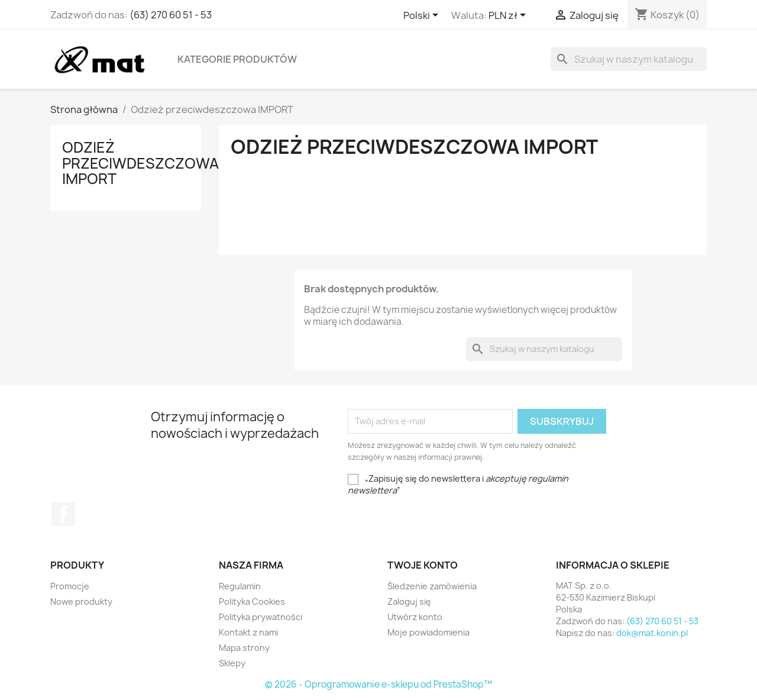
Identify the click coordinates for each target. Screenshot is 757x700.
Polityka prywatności (261, 617)
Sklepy (232, 663)
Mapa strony (244, 648)
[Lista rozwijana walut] (509, 16)
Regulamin (240, 586)
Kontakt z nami (248, 632)
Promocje (70, 586)
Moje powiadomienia (428, 632)
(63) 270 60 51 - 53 (171, 15)
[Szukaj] (629, 59)
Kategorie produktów (237, 59)
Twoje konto (423, 565)
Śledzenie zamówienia (432, 586)
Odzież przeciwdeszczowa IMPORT (140, 163)
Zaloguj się (409, 601)
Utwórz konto (415, 617)
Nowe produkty (81, 601)
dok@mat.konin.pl (652, 633)
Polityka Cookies (252, 601)
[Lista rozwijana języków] (423, 16)
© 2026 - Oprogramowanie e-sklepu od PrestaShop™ (378, 684)
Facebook (63, 514)
